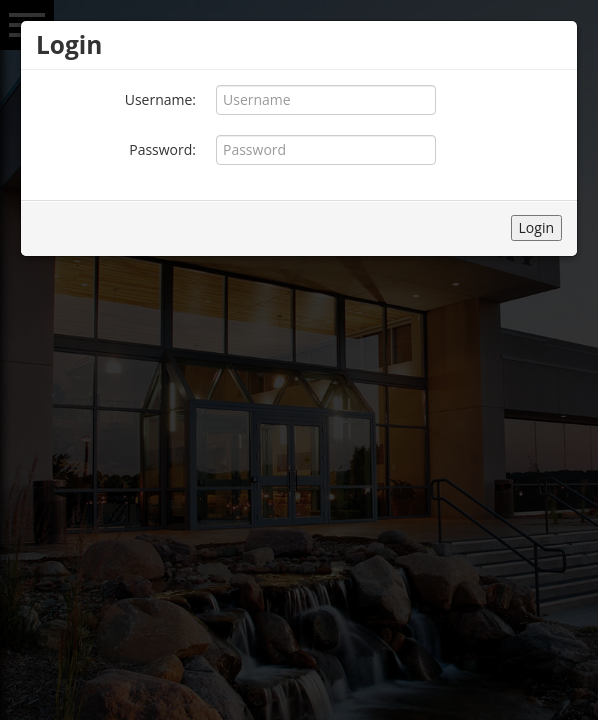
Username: (160, 99)
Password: (162, 149)
